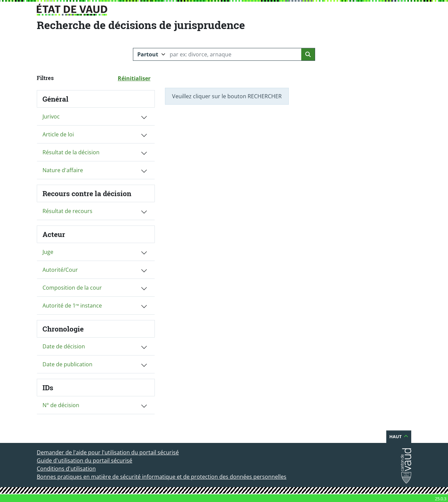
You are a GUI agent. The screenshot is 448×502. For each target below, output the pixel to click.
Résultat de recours (67, 211)
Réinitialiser (136, 78)
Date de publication (67, 364)
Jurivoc (51, 116)
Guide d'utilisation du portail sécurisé (85, 460)
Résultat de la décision (71, 152)
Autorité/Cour (60, 270)
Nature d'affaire (63, 170)
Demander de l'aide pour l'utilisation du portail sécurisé (108, 452)
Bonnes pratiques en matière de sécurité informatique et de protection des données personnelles (162, 477)
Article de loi (58, 134)
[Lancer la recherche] (308, 54)
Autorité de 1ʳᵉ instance (72, 306)
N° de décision (61, 405)
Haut (400, 436)
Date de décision (64, 346)
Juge (48, 252)
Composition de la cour (72, 288)
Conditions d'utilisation (66, 469)
